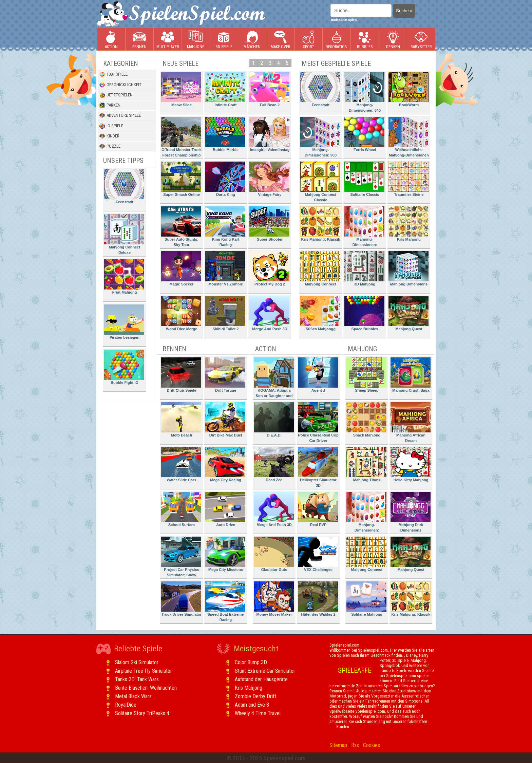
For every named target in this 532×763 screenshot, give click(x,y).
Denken (393, 40)
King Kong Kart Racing (225, 227)
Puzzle (110, 146)
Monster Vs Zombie (225, 269)
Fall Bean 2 (269, 89)
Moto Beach (181, 420)
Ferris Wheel (364, 134)
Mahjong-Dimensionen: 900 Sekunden (320, 138)
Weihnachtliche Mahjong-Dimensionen (409, 137)
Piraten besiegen (124, 322)
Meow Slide (181, 89)
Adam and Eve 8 (252, 705)
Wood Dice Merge (181, 313)
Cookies (372, 745)
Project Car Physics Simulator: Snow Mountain (181, 558)
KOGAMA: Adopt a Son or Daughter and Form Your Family (274, 379)
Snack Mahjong (366, 420)
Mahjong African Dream (411, 422)
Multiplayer (168, 40)
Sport (308, 40)
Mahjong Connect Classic (320, 182)
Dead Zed (274, 464)
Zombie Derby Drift (255, 696)
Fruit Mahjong (124, 277)
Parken (110, 105)
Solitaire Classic (364, 179)
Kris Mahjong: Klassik (320, 224)
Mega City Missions (225, 554)
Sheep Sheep (366, 375)
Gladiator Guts (274, 554)
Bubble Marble (225, 134)
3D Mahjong (364, 269)
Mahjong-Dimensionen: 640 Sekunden (364, 93)
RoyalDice (126, 705)
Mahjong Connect (320, 269)
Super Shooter (269, 224)
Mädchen (252, 40)
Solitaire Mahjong (366, 599)
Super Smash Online (181, 179)
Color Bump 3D (251, 662)
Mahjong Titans (366, 464)
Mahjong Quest (408, 313)
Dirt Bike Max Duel (225, 420)
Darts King (225, 179)
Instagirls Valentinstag (269, 134)
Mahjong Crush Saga (411, 375)
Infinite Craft (225, 89)
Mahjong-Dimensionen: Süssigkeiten (364, 228)
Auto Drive (225, 509)
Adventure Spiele (120, 115)
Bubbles (365, 40)
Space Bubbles (364, 313)
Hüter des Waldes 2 (318, 599)
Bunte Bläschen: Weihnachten (146, 688)
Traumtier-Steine (408, 179)
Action (111, 40)
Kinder (109, 136)
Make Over (280, 40)
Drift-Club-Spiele (181, 375)
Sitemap (338, 745)
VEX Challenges (318, 554)
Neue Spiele (180, 63)
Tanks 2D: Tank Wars (137, 679)
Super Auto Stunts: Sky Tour (181, 227)
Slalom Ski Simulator (137, 662)
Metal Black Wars (133, 696)
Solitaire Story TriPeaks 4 (142, 713)
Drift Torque (225, 375)
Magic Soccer (181, 269)
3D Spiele (224, 40)
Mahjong (196, 40)
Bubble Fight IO (124, 367)
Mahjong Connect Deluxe (124, 234)
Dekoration (337, 40)
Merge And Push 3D (269, 313)
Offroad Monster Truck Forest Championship (181, 137)
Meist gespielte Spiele (336, 63)
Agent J (318, 375)
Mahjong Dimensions (408, 269)
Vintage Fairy (269, 179)
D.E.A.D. (274, 420)
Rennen (139, 40)
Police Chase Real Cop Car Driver (318, 422)
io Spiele (111, 126)
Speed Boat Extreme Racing (225, 602)
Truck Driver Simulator (181, 599)
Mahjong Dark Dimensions (411, 512)
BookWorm (408, 89)
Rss (355, 745)
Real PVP (318, 509)
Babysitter (421, 40)
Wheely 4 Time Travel (258, 713)
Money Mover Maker (274, 599)
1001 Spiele (113, 74)
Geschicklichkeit (120, 85)
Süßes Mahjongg (320, 313)
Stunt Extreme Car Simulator (265, 671)
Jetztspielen (116, 95)
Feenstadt (124, 187)
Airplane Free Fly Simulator (144, 671)
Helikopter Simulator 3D (318, 467)
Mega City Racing (225, 464)
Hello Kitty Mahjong (411, 464)
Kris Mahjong (408, 224)
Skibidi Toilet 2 (225, 313)
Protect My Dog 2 (269, 269)
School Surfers (181, 509)
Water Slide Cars (181, 464)
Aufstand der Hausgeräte (261, 679)
